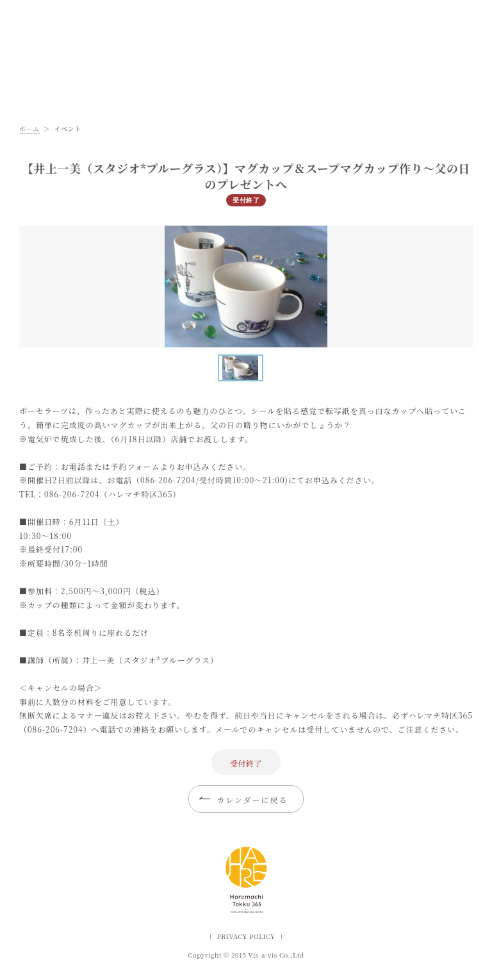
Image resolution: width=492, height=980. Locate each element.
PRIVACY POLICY (246, 936)
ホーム (29, 129)
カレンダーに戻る (252, 800)
